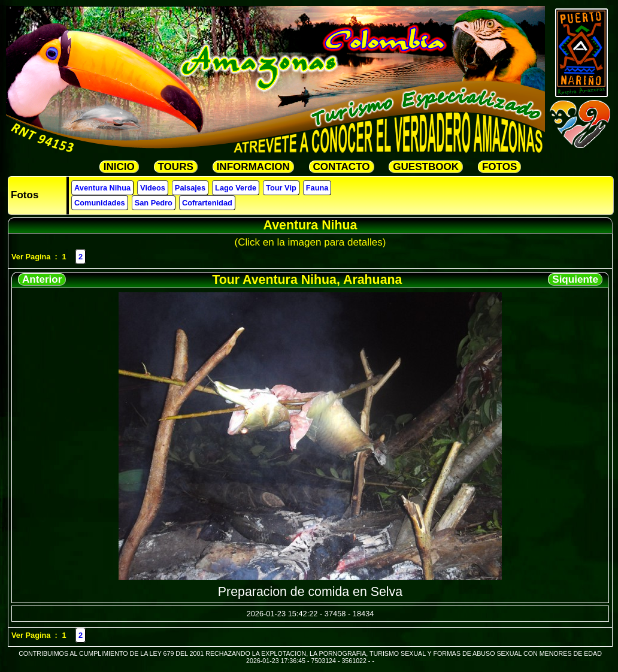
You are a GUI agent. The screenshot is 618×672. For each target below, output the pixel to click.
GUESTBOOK (426, 167)
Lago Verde (236, 188)
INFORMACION (253, 167)
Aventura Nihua (102, 188)
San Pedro (154, 203)
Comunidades (100, 203)
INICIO (119, 167)
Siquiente (575, 279)
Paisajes (190, 188)
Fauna (317, 188)
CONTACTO (342, 167)
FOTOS (499, 167)
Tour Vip (281, 188)
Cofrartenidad (207, 203)
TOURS (176, 167)
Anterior (42, 279)
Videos (153, 188)
